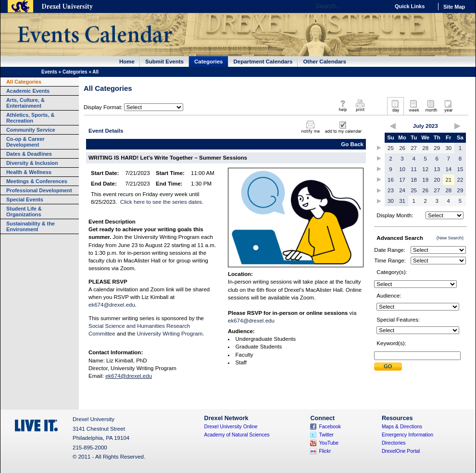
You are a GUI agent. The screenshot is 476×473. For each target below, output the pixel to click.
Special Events (25, 199)
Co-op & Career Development (25, 142)
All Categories (24, 82)
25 (391, 148)
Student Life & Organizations (24, 212)
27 (414, 148)
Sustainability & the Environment (31, 226)
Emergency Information (407, 435)
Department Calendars (263, 62)
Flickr (325, 451)
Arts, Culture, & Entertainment (25, 103)
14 (448, 169)
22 (460, 180)
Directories (394, 443)
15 (460, 169)
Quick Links (410, 6)
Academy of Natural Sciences (237, 435)
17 (402, 180)
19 (425, 180)
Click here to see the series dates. (162, 202)
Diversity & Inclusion (32, 163)
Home (127, 62)
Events (49, 72)
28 (425, 148)
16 (391, 180)
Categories (209, 62)
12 (425, 169)
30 (448, 148)
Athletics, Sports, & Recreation (30, 118)
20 (437, 180)
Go (380, 6)
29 (437, 148)
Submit (388, 367)
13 (437, 169)
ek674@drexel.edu (112, 305)
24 (402, 190)
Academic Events (28, 91)
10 (402, 169)
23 (391, 190)
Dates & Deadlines (29, 154)
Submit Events (164, 62)
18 (414, 180)
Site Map (454, 7)
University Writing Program (170, 334)
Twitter (326, 435)
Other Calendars (325, 62)
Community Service (31, 130)
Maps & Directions (402, 427)
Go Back (352, 144)
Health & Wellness (29, 172)
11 (414, 169)
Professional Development (39, 190)
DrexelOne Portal (401, 451)
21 (448, 180)
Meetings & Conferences (37, 181)
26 (402, 148)
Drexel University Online (231, 427)
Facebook (330, 427)
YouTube (329, 443)
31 (402, 201)
